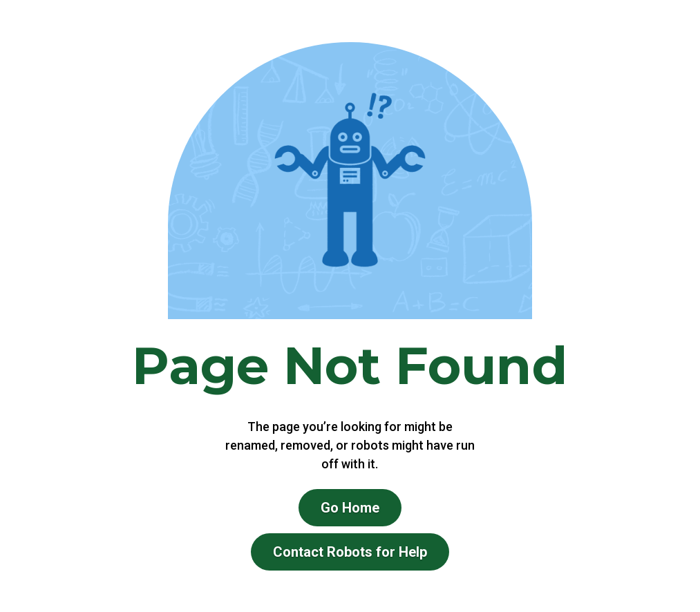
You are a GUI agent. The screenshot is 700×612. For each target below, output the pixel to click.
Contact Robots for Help (350, 552)
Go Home (350, 508)
